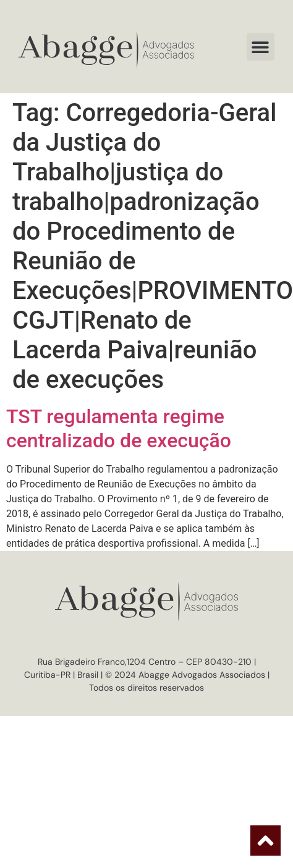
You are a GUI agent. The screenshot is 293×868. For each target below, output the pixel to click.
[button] (261, 47)
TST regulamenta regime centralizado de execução (119, 428)
